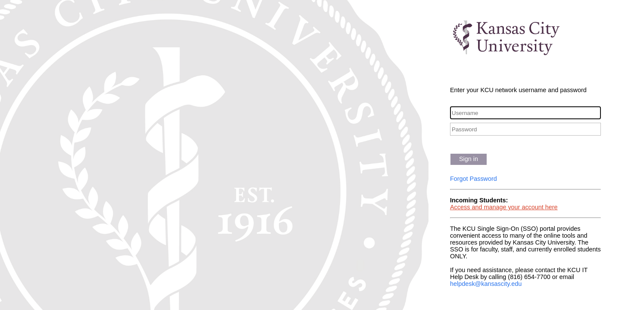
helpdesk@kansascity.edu (486, 284)
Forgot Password (474, 179)
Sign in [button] (469, 159)
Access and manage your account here (504, 207)
